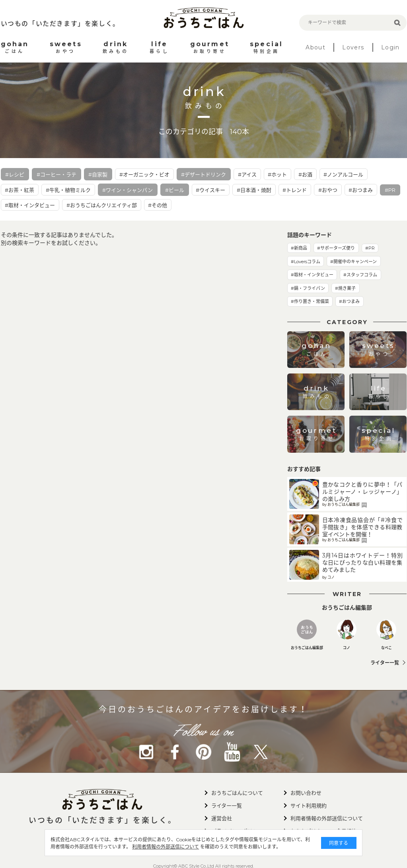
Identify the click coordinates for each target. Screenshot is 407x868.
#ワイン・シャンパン (128, 190)
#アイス (247, 174)
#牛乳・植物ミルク (68, 190)
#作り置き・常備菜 (310, 301)
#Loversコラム (306, 262)
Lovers (353, 47)
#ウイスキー (210, 190)
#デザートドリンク (203, 174)
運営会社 (222, 818)
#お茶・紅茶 (19, 190)
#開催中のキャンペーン (353, 262)
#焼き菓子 (345, 288)
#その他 (158, 205)
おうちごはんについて (237, 793)
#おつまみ (361, 190)
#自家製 (98, 174)
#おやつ (328, 190)
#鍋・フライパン (308, 288)
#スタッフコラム (360, 275)
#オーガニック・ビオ (144, 174)
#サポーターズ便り (336, 248)
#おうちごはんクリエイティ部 (102, 205)
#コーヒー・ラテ (56, 174)
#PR (390, 190)
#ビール (175, 190)
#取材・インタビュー (30, 205)
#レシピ (15, 174)
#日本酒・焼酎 (254, 190)
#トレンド (295, 190)
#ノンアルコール (343, 174)
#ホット (277, 174)
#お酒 (305, 174)
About (315, 47)
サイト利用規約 (309, 805)
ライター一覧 (385, 663)
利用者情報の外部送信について (171, 847)
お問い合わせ (306, 793)
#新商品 (299, 248)
